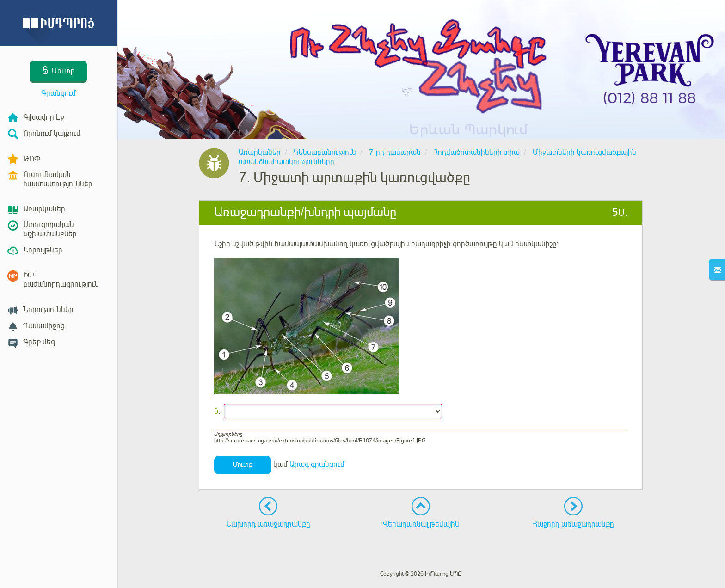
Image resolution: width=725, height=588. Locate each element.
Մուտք (243, 465)
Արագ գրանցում (317, 465)
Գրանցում (58, 93)
